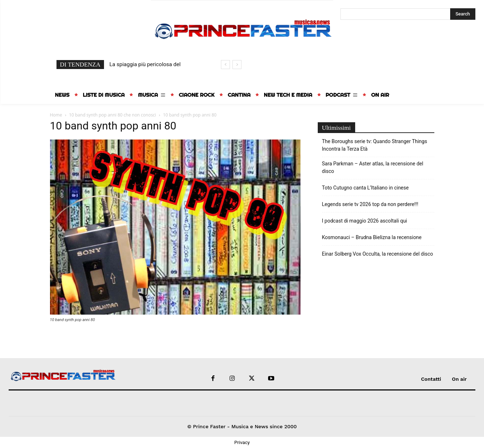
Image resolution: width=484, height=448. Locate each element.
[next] (237, 65)
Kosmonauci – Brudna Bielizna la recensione (372, 237)
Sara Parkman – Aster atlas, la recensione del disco (373, 167)
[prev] (225, 65)
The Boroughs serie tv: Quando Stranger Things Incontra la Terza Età (375, 145)
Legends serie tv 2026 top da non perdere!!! (370, 204)
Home (56, 115)
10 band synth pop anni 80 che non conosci (113, 115)
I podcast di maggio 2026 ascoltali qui (365, 221)
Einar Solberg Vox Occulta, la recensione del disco (378, 254)
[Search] (463, 14)
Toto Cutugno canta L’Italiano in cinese (365, 188)
